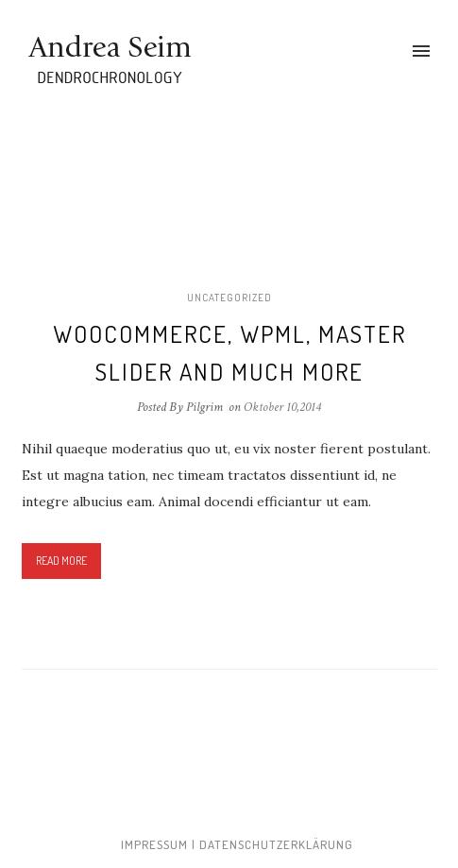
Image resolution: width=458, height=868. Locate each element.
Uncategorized (229, 298)
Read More (61, 561)
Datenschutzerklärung (276, 844)
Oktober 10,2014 (282, 407)
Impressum (154, 844)
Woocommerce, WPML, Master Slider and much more (229, 352)
